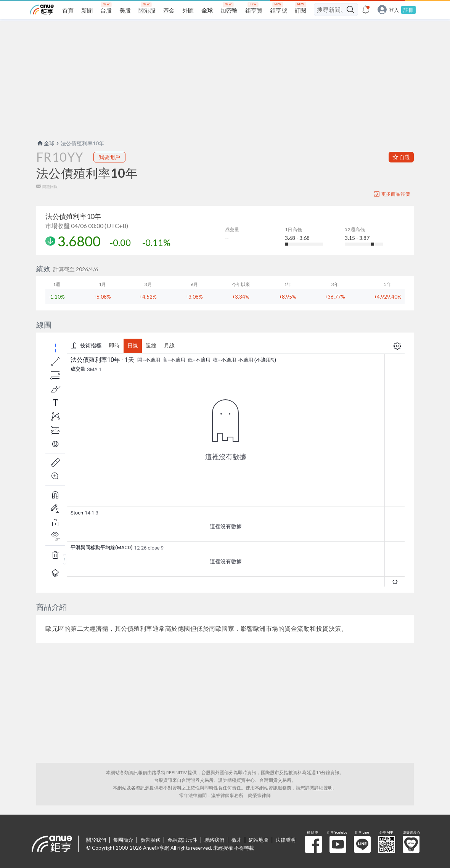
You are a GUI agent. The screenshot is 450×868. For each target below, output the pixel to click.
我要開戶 (109, 157)
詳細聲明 (323, 788)
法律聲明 (286, 840)
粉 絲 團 (313, 844)
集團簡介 (123, 840)
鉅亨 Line (362, 844)
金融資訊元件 (182, 840)
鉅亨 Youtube (338, 844)
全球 (45, 143)
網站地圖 (259, 840)
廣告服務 (150, 840)
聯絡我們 (214, 840)
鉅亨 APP (387, 844)
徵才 (236, 840)
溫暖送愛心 (411, 844)
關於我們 (96, 840)
